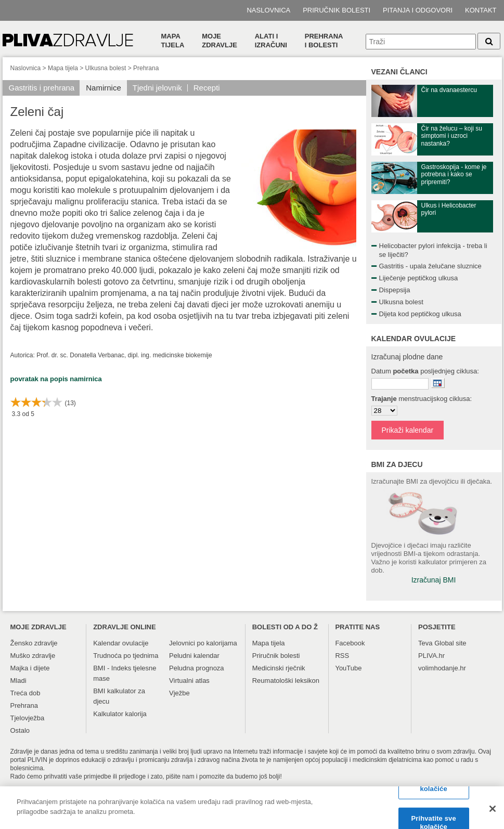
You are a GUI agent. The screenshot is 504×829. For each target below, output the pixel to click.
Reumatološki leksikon (286, 681)
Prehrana (146, 68)
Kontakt (481, 10)
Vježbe (179, 693)
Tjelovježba (28, 718)
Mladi (18, 681)
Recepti (207, 88)
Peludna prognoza (197, 668)
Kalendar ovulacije (121, 643)
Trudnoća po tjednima (126, 656)
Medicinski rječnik (279, 668)
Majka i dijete (30, 668)
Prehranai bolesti (324, 41)
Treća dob (25, 693)
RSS (342, 656)
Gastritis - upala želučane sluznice (430, 266)
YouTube (348, 668)
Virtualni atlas (189, 681)
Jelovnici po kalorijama (203, 643)
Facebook (350, 643)
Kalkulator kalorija (120, 714)
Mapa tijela (173, 41)
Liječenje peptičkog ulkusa (419, 278)
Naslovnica (268, 10)
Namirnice (104, 88)
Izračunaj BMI (434, 580)
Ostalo (20, 730)
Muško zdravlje (33, 656)
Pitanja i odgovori (418, 10)
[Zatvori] (493, 810)
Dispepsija (395, 290)
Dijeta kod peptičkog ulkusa (420, 314)
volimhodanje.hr (442, 668)
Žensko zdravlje (34, 643)
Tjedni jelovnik (157, 88)
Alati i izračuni (271, 41)
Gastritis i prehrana (42, 88)
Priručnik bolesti (337, 10)
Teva (425, 643)
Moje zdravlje (219, 41)
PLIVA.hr (431, 656)
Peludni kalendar (194, 656)
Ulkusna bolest (106, 68)
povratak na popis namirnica (56, 379)
